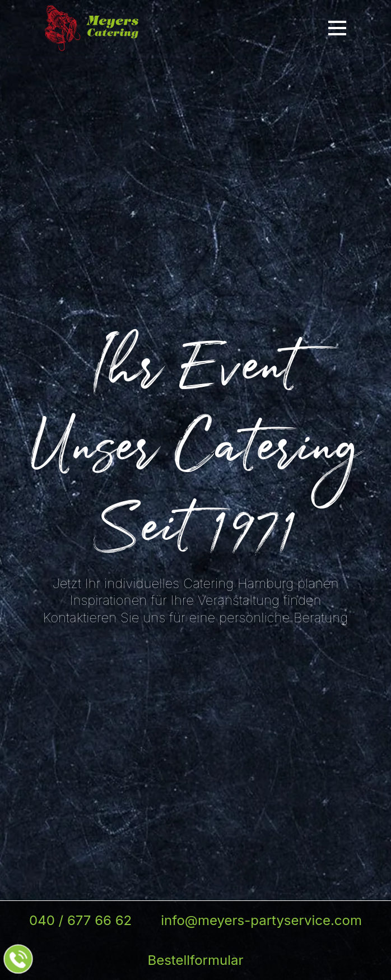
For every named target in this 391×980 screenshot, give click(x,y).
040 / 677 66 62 (80, 920)
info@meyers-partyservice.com (261, 920)
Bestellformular (195, 960)
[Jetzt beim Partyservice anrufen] (18, 959)
